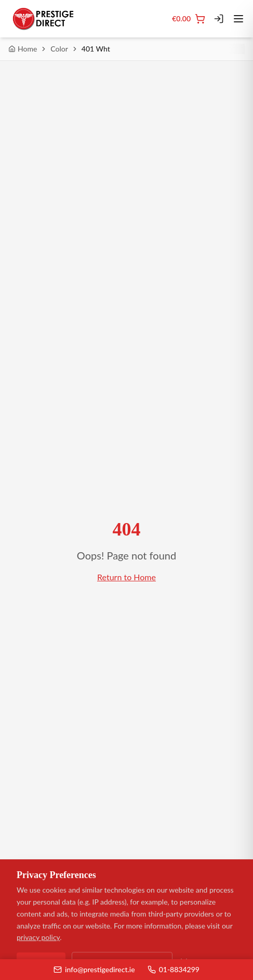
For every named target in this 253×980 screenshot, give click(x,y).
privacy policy (38, 938)
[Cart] (189, 19)
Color (59, 49)
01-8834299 (174, 969)
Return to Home (126, 577)
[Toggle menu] (238, 19)
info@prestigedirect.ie (94, 969)
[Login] (219, 19)
